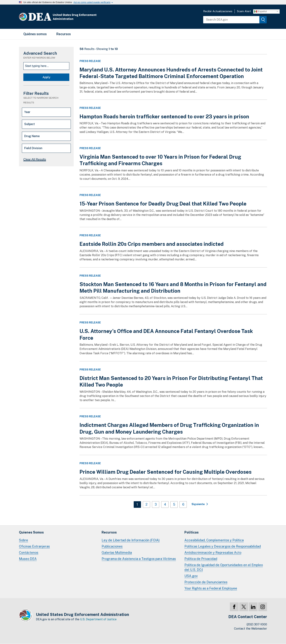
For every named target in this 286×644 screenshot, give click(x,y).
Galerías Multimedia (117, 553)
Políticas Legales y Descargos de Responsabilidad (223, 546)
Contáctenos (29, 553)
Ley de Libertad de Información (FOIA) (131, 540)
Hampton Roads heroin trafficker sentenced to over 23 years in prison (164, 116)
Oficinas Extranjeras (34, 546)
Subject (30, 124)
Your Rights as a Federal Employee (211, 588)
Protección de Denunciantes (206, 582)
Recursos (63, 34)
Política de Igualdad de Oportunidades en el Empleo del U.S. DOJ (224, 567)
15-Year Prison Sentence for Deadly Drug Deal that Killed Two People (163, 204)
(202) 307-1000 (257, 624)
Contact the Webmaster (251, 629)
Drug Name (32, 136)
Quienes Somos (31, 532)
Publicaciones (112, 546)
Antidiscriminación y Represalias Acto (213, 553)
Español (260, 11)
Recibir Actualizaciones (218, 11)
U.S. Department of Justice (98, 619)
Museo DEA (28, 559)
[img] (263, 20)
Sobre (24, 540)
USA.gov (191, 576)
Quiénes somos (35, 34)
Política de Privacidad (201, 559)
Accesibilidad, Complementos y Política (214, 540)
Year (27, 112)
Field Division (33, 148)
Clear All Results (35, 159)
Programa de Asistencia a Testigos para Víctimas (139, 559)
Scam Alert (244, 11)
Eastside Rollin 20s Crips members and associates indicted (152, 244)
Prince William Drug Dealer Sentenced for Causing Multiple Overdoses (166, 472)
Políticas (192, 532)
